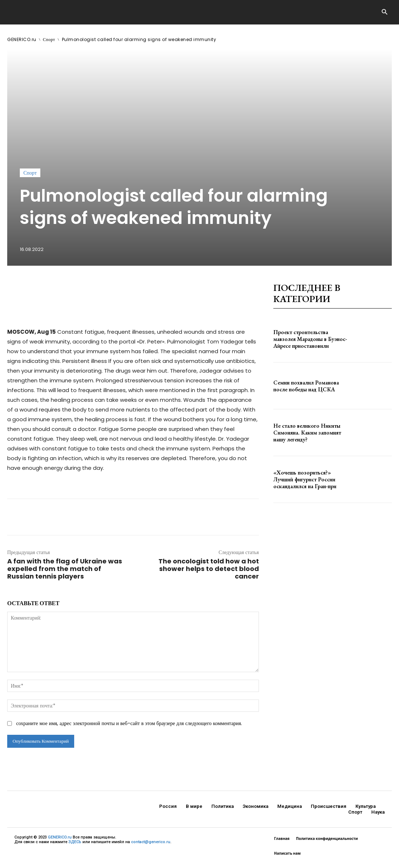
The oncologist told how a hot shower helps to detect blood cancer (209, 569)
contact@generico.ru (151, 842)
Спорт (49, 39)
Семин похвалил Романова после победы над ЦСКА (311, 386)
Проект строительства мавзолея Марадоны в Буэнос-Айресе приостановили (309, 339)
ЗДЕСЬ (75, 842)
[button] (384, 12)
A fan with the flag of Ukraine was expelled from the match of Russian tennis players (65, 569)
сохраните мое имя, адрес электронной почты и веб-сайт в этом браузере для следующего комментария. (129, 723)
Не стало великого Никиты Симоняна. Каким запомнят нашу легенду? (311, 432)
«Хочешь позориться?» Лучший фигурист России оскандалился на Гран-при (309, 479)
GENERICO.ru (22, 39)
